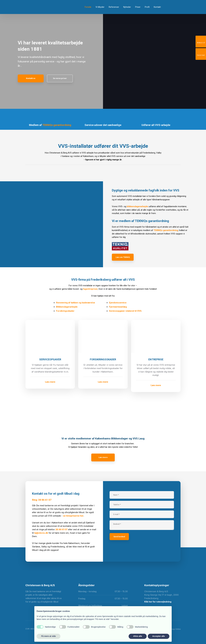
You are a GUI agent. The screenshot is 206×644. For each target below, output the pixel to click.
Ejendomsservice (118, 303)
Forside (88, 7)
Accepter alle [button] (159, 636)
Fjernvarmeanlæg (118, 307)
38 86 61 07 (61, 529)
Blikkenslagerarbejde (67, 307)
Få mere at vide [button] (48, 636)
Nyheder (127, 7)
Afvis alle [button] (138, 636)
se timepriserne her (73, 516)
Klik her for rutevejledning (158, 602)
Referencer (114, 7)
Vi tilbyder (100, 7)
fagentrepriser (90, 289)
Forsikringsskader (65, 311)
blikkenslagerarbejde (137, 206)
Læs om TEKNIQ (123, 257)
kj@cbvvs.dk (41, 533)
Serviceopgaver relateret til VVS (125, 311)
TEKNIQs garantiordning (57, 125)
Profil (147, 7)
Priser (138, 7)
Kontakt (157, 7)
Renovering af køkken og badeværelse (76, 303)
